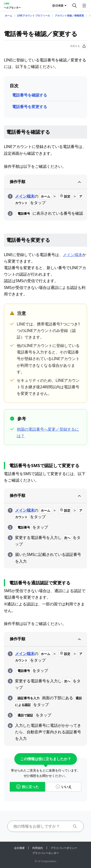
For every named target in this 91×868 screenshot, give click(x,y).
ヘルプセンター (12, 7)
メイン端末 (25, 196)
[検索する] (74, 6)
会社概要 (19, 848)
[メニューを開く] (84, 6)
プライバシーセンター (46, 853)
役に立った (27, 787)
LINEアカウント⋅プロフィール (33, 15)
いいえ (64, 787)
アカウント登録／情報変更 (69, 15)
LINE (7, 3)
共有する (79, 46)
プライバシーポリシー (64, 848)
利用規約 (38, 848)
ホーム (8, 15)
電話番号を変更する (30, 107)
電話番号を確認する (30, 95)
